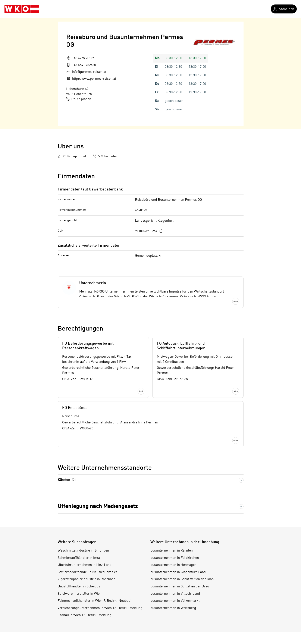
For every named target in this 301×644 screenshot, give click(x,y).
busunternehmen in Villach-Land (175, 594)
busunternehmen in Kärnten (172, 551)
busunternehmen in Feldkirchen (175, 558)
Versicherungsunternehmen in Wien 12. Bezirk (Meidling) (101, 608)
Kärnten (67, 480)
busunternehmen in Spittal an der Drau (180, 587)
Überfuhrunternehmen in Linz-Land (85, 565)
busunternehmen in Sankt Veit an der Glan (182, 579)
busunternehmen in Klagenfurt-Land (178, 572)
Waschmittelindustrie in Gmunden (83, 551)
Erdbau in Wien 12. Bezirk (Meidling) (85, 615)
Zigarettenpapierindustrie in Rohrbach (87, 579)
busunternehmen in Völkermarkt (175, 601)
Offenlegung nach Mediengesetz (98, 506)
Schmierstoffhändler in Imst (79, 558)
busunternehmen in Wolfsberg (173, 608)
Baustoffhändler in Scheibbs (79, 587)
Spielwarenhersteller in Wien (80, 594)
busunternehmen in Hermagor (173, 565)
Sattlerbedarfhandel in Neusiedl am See (88, 572)
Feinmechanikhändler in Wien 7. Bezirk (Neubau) (95, 601)
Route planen (79, 99)
